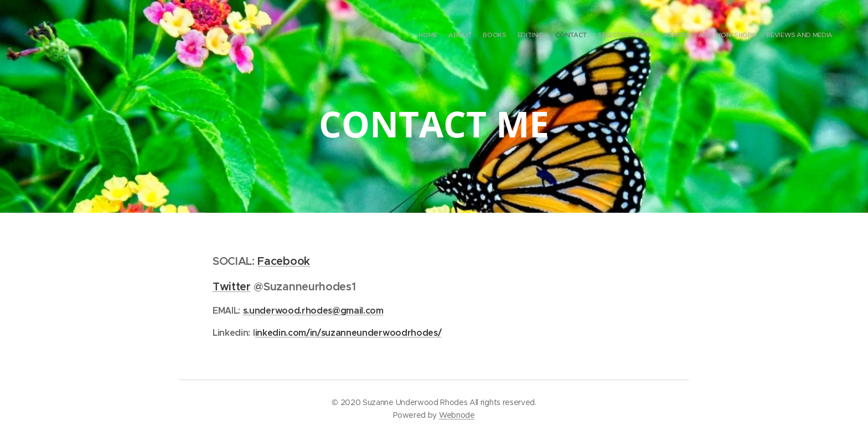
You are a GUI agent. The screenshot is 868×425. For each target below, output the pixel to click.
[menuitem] (756, 36)
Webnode (457, 415)
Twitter (232, 287)
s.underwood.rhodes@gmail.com (313, 311)
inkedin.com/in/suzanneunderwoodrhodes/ (348, 332)
